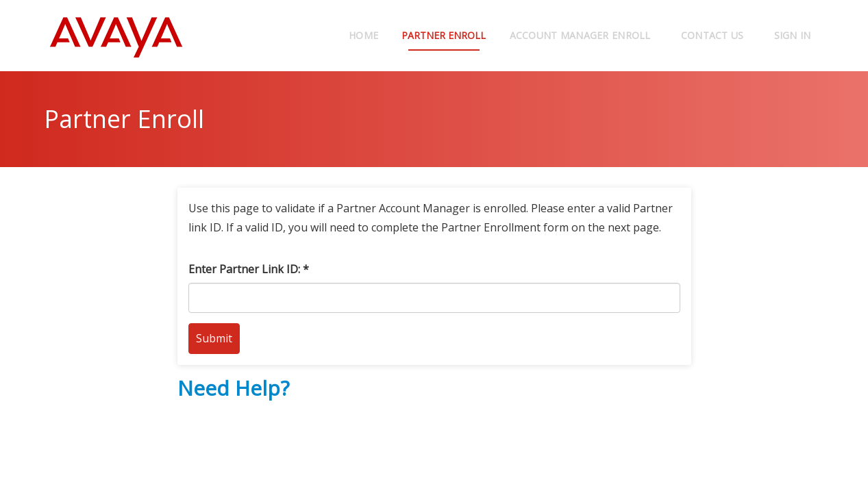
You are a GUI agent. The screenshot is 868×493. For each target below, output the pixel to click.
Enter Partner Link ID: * (249, 269)
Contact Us (712, 35)
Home (348, 35)
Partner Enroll (436, 35)
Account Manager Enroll (580, 35)
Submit (214, 338)
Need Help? (233, 388)
